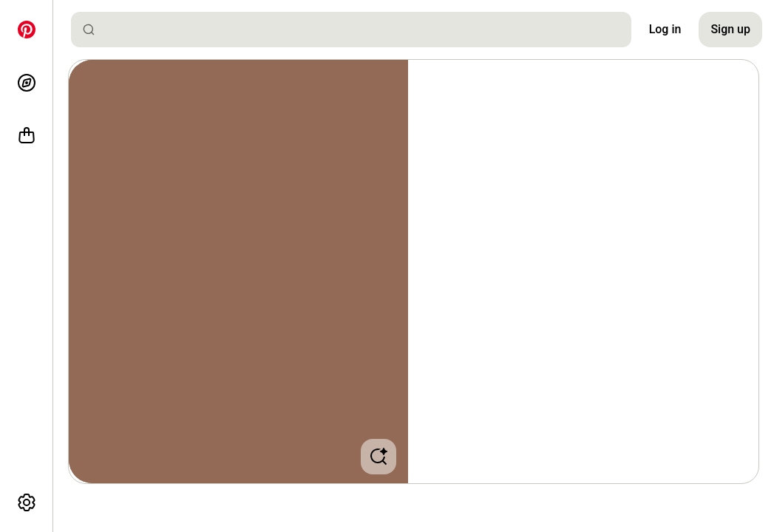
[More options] (27, 502)
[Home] (27, 30)
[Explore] (27, 83)
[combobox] (357, 30)
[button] (238, 272)
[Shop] (27, 136)
